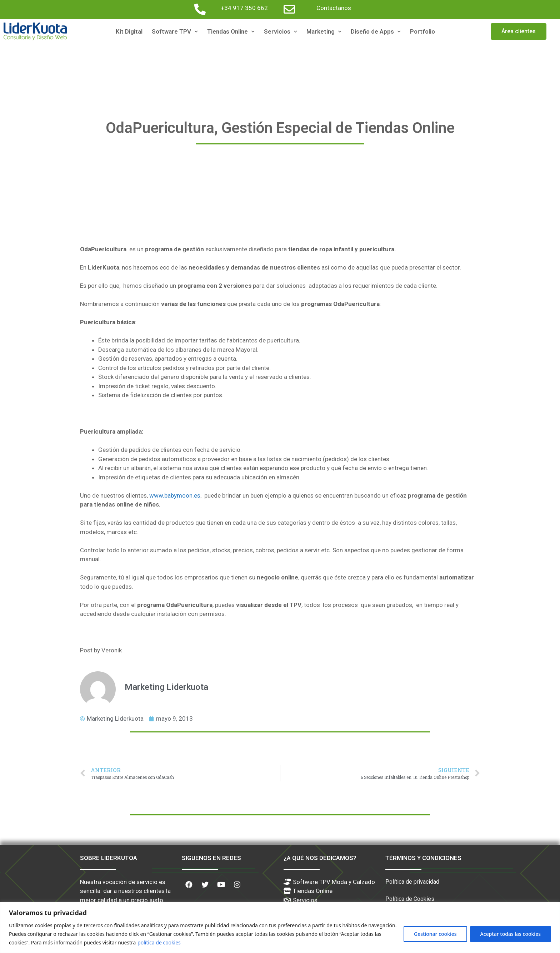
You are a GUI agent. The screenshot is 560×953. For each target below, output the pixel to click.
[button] (519, 31)
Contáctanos (334, 8)
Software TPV (175, 32)
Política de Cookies (410, 899)
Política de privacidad (412, 882)
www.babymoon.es (175, 495)
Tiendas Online (231, 32)
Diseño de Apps (376, 32)
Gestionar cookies (435, 934)
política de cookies (159, 942)
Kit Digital (129, 31)
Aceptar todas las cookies (511, 934)
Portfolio (422, 31)
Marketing (324, 32)
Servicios (281, 32)
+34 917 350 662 (244, 8)
